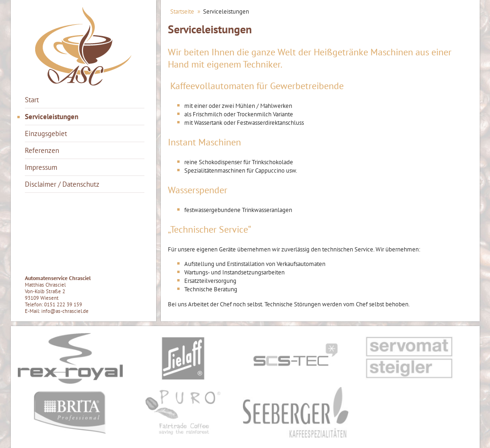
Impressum (41, 167)
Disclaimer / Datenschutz (62, 184)
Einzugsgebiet (46, 133)
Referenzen (42, 150)
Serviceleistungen (52, 117)
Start (32, 100)
